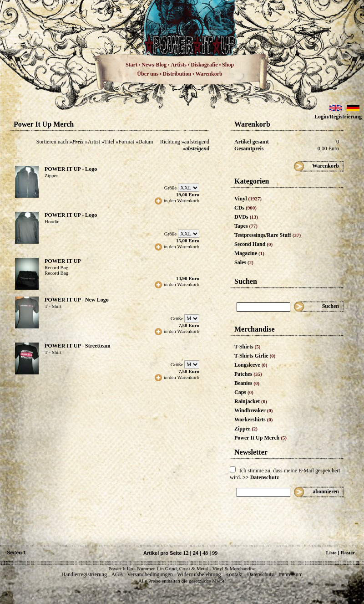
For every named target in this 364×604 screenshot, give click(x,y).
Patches (248, 374)
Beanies (247, 383)
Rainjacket (251, 401)
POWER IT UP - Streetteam (78, 346)
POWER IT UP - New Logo (77, 300)
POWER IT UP (63, 261)
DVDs (246, 217)
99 (215, 553)
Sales (244, 262)
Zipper (246, 429)
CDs (245, 208)
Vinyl (248, 199)
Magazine (249, 253)
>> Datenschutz (261, 477)
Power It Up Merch (260, 438)
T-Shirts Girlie (255, 356)
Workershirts (254, 420)
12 (186, 553)
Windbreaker (254, 410)
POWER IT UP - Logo (71, 169)
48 (205, 553)
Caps (244, 392)
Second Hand (253, 244)
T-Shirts (247, 347)
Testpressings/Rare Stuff (268, 235)
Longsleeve (251, 365)
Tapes (246, 226)
